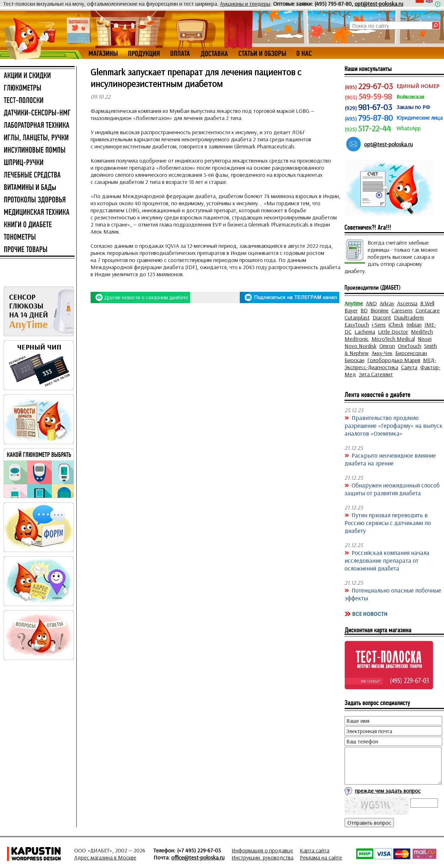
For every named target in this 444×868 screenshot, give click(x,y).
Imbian (414, 324)
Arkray (387, 303)
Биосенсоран (411, 353)
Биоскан (354, 360)
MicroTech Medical (393, 339)
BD (364, 310)
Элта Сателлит (376, 374)
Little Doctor (393, 332)
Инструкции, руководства (262, 857)
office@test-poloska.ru (198, 857)
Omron (387, 346)
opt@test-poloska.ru (379, 4)
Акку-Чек (382, 353)
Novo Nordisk (361, 346)
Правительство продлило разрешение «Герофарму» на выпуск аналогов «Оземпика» (394, 425)
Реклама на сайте (321, 857)
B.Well (427, 303)
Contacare (428, 310)
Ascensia (407, 303)
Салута (409, 367)
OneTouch (410, 346)
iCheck (396, 324)
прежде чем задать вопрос (388, 791)
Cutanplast (357, 317)
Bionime (380, 310)
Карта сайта (315, 850)
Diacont (382, 317)
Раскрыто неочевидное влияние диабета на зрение (390, 459)
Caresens (402, 310)
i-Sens (379, 324)
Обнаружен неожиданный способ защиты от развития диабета (392, 489)
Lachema (365, 332)
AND (371, 303)
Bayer (351, 310)
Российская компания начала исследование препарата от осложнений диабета (387, 560)
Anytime (354, 303)
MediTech (422, 332)
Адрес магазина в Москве (105, 857)
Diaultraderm (409, 317)
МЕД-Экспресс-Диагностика (390, 364)
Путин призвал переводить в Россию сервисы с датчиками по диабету (388, 523)
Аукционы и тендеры (245, 4)
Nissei (425, 339)
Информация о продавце (262, 850)
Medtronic (357, 339)
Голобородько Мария (394, 360)
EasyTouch (357, 324)
